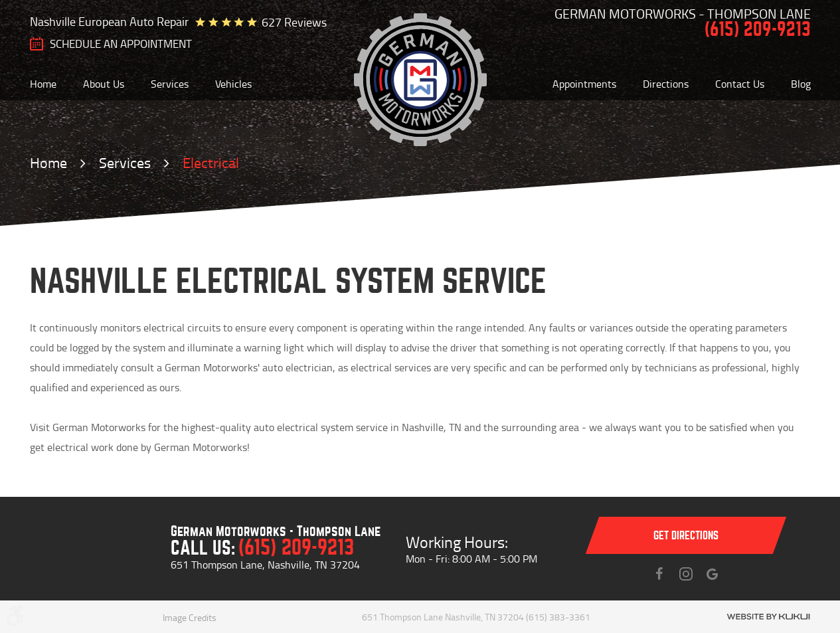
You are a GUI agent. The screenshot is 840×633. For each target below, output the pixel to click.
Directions (666, 84)
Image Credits (190, 617)
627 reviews (294, 22)
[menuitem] (43, 84)
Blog (801, 84)
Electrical (211, 162)
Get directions (686, 536)
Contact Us (740, 84)
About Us (104, 84)
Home (43, 84)
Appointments (584, 84)
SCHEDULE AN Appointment (121, 44)
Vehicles (233, 84)
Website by (768, 617)
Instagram (686, 574)
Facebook (659, 574)
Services (170, 84)
